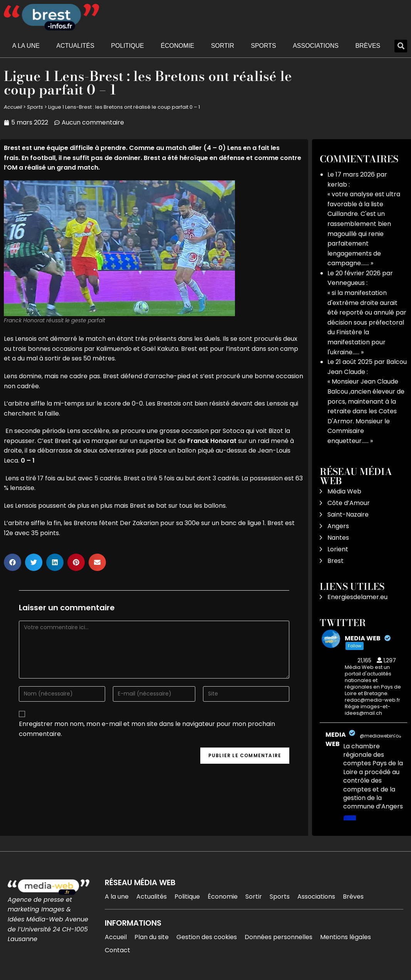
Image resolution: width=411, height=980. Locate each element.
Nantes (338, 538)
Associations (316, 46)
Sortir (223, 46)
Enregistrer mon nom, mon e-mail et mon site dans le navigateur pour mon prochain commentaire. (147, 729)
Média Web (344, 491)
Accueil (13, 107)
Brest (336, 561)
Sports (263, 46)
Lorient (338, 549)
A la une (26, 46)
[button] (401, 46)
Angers (338, 526)
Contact (117, 950)
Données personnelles (278, 937)
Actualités (75, 46)
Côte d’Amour (349, 503)
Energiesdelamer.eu (357, 597)
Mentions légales (346, 937)
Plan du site (152, 937)
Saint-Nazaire (348, 514)
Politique (127, 46)
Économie (177, 46)
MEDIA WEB (336, 739)
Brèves (368, 46)
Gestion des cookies (207, 937)
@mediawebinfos (381, 736)
